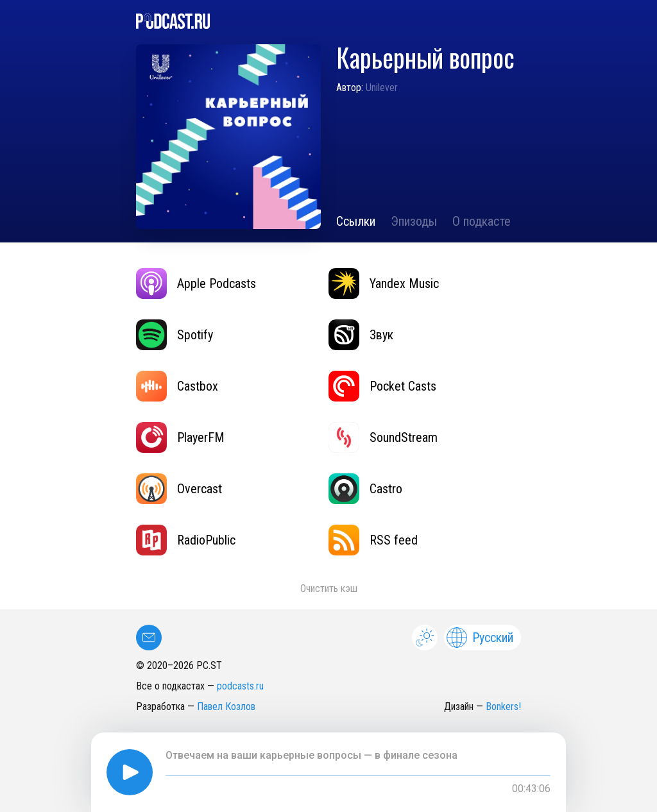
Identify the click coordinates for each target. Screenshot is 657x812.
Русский (480, 638)
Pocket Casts (382, 386)
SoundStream (383, 437)
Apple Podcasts (196, 283)
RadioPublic (186, 540)
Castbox (177, 386)
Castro (365, 489)
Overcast (179, 489)
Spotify (175, 335)
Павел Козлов (226, 706)
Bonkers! (503, 706)
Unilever (382, 88)
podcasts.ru (240, 686)
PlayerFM (180, 437)
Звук (361, 335)
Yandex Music (384, 283)
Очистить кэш (329, 588)
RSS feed (373, 540)
